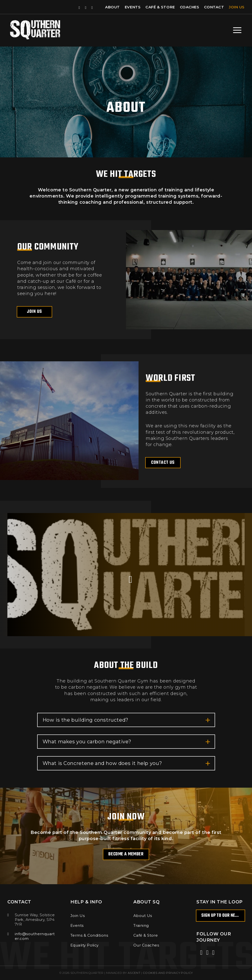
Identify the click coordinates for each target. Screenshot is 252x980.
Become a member (126, 854)
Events (133, 7)
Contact (214, 7)
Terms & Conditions (89, 935)
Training (141, 925)
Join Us (237, 7)
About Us (143, 916)
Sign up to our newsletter (223, 916)
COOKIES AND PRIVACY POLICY (168, 973)
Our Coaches (146, 945)
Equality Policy (85, 945)
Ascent (134, 973)
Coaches (190, 7)
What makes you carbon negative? (127, 742)
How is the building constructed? (127, 720)
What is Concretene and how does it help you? (127, 763)
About (112, 7)
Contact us (163, 463)
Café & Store (160, 7)
